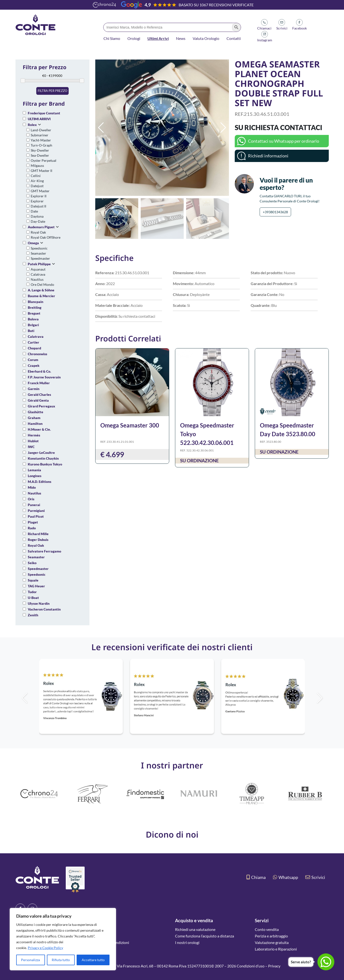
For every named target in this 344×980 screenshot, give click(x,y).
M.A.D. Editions (40, 482)
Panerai (34, 505)
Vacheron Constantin (44, 609)
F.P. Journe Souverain (44, 377)
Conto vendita (267, 929)
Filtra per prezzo (52, 91)
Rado (32, 528)
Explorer (37, 201)
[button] (223, 128)
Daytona (37, 216)
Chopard (34, 348)
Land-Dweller (41, 130)
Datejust (37, 186)
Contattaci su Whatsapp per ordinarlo (284, 141)
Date (34, 211)
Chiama (256, 877)
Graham (34, 418)
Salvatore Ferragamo (44, 551)
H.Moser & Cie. (39, 429)
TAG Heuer (36, 586)
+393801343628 (275, 212)
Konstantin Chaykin (43, 458)
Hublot (33, 441)
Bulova (33, 319)
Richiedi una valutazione (195, 929)
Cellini (36, 176)
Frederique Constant (44, 113)
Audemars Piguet (41, 227)
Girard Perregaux (41, 406)
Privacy (274, 966)
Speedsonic (39, 248)
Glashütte (36, 412)
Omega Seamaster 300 (130, 425)
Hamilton (35, 424)
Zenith (33, 615)
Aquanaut (38, 269)
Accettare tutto (93, 960)
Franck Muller (39, 383)
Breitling (35, 307)
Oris (31, 499)
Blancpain (36, 302)
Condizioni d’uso (251, 966)
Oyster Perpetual (44, 160)
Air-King (37, 181)
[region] (63, 939)
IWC (31, 447)
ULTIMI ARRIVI (39, 119)
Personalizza (30, 960)
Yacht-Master (41, 140)
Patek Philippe (39, 264)
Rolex (32, 125)
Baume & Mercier (41, 296)
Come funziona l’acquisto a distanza (205, 936)
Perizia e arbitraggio (271, 936)
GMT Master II (41, 171)
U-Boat (33, 598)
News (181, 38)
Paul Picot (36, 516)
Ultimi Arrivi (158, 38)
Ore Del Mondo (42, 284)
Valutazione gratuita (272, 942)
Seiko (32, 563)
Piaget (33, 522)
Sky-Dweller (40, 150)
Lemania (34, 470)
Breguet (34, 313)
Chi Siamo (112, 38)
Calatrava (38, 274)
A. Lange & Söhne (41, 290)
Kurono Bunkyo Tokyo (45, 464)
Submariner (40, 135)
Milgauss (37, 166)
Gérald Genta (38, 400)
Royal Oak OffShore (46, 237)
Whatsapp (285, 877)
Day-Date (38, 221)
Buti (31, 331)
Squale (33, 580)
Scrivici (315, 877)
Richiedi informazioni (268, 156)
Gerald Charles (39, 394)
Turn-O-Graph (41, 145)
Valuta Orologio (206, 38)
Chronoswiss (37, 354)
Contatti (234, 38)
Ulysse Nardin (39, 603)
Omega (33, 243)
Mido (32, 487)
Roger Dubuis (38, 540)
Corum (33, 360)
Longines (35, 476)
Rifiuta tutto (61, 960)
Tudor (32, 592)
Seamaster (38, 253)
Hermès (34, 435)
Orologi (134, 38)
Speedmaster (40, 258)
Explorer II (39, 196)
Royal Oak (38, 232)
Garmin (34, 389)
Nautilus (37, 279)
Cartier (33, 342)
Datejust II (38, 206)
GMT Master (40, 191)
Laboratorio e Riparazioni (276, 949)
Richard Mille (38, 534)
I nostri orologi (187, 942)
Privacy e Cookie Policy (45, 948)
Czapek (34, 365)
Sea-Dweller (40, 155)
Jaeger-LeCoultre (41, 453)
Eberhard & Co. (39, 371)
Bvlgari (33, 325)
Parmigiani (36, 511)
